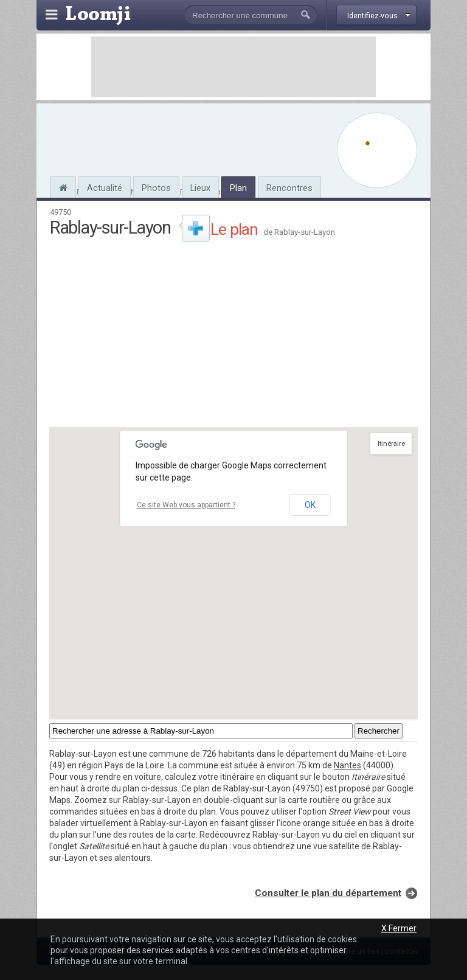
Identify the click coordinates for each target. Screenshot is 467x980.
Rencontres (289, 188)
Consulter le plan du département (328, 893)
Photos (156, 188)
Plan (238, 188)
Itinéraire (391, 444)
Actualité (105, 188)
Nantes (348, 765)
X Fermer (399, 928)
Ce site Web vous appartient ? (186, 505)
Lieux (200, 188)
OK (310, 505)
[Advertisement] (233, 67)
